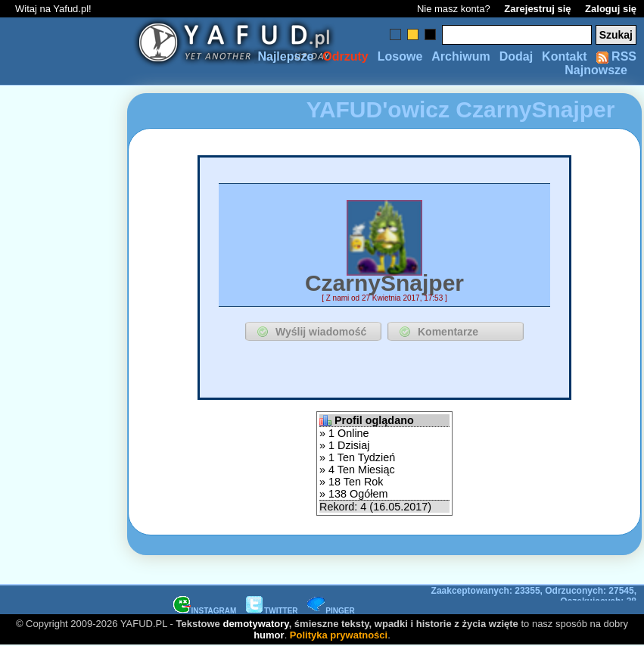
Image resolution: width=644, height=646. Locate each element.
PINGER (331, 611)
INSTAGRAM (205, 611)
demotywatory (255, 624)
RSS (616, 56)
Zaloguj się (611, 9)
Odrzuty (345, 56)
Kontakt (565, 56)
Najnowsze (596, 70)
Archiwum (460, 56)
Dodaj (516, 56)
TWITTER (272, 611)
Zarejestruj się (537, 9)
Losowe (400, 56)
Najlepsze (285, 56)
